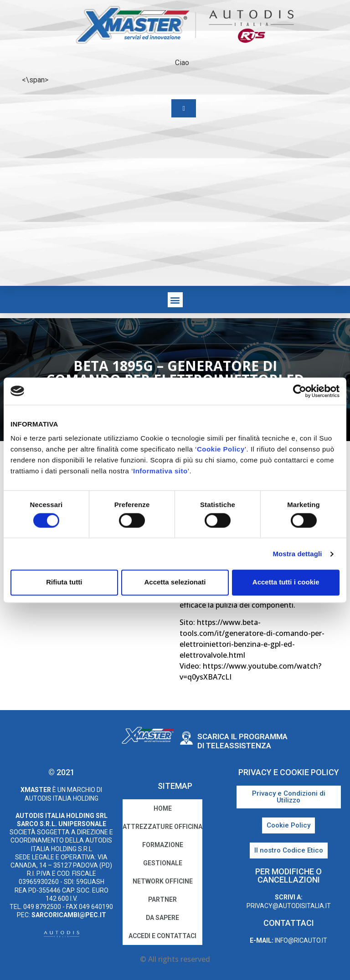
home (163, 808)
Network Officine (163, 881)
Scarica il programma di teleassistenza (242, 741)
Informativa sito (160, 471)
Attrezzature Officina (162, 827)
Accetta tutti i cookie (286, 582)
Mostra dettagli (297, 554)
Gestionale (163, 863)
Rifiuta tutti (64, 582)
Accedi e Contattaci (162, 936)
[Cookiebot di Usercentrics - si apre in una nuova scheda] (300, 391)
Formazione (163, 845)
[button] (175, 300)
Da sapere (162, 918)
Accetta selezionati (175, 582)
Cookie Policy (221, 449)
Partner (162, 899)
